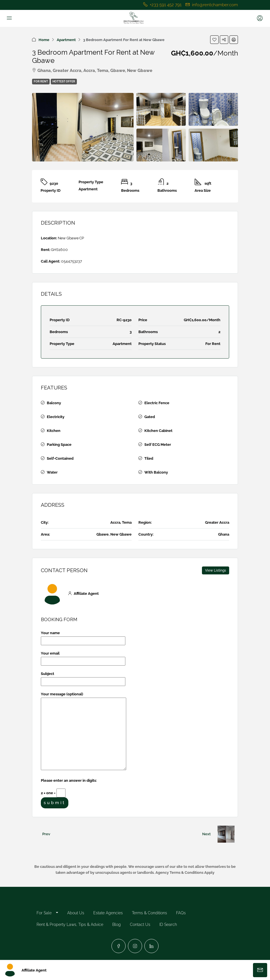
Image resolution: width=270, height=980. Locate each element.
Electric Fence (157, 403)
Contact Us (140, 924)
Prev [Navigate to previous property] (46, 834)
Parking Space (59, 445)
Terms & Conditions (149, 913)
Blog (117, 924)
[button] (214, 40)
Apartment (66, 40)
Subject (83, 678)
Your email (83, 657)
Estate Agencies (108, 913)
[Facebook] (119, 946)
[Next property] (226, 834)
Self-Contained (60, 458)
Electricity (56, 417)
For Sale (44, 913)
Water (52, 472)
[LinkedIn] (151, 946)
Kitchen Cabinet (158, 431)
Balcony (54, 403)
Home (44, 40)
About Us (76, 913)
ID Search (168, 924)
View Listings (216, 570)
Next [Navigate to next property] (206, 834)
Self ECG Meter (158, 445)
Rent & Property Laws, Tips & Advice (70, 924)
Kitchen (54, 431)
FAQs (181, 913)
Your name (83, 637)
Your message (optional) (84, 731)
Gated (150, 417)
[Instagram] (135, 946)
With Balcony (156, 472)
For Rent (41, 81)
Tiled (149, 458)
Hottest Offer (64, 81)
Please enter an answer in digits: (69, 780)
